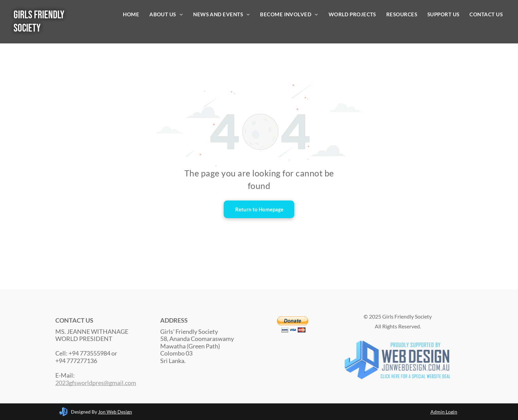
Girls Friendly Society (39, 22)
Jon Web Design (115, 412)
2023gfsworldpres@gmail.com (96, 383)
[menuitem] (131, 14)
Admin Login (444, 412)
